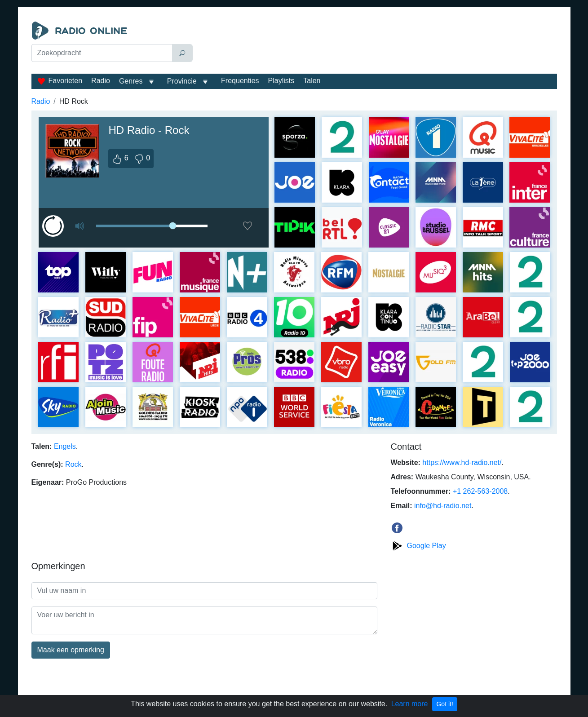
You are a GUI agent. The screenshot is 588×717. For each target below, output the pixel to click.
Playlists (281, 81)
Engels (65, 446)
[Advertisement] (377, 44)
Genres (131, 81)
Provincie (183, 81)
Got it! (444, 704)
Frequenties (240, 81)
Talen (312, 81)
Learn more (410, 704)
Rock (73, 464)
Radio (101, 81)
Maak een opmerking (71, 650)
